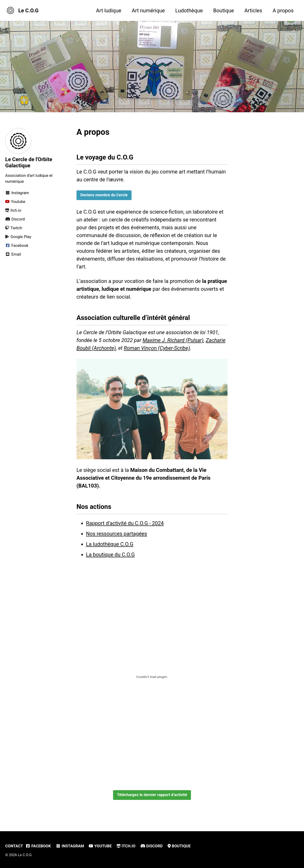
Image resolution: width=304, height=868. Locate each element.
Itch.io (126, 846)
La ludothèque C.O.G (110, 544)
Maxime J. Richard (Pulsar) (173, 340)
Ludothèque (189, 11)
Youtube (100, 846)
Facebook (38, 846)
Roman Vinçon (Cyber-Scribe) (157, 348)
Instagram (70, 846)
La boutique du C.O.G (110, 555)
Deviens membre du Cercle (104, 195)
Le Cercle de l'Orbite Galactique (29, 162)
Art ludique (109, 11)
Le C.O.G (28, 11)
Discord (152, 846)
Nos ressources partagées (116, 534)
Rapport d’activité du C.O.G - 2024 (125, 523)
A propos (283, 11)
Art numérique (148, 11)
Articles (253, 11)
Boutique (224, 11)
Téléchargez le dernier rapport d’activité (152, 795)
